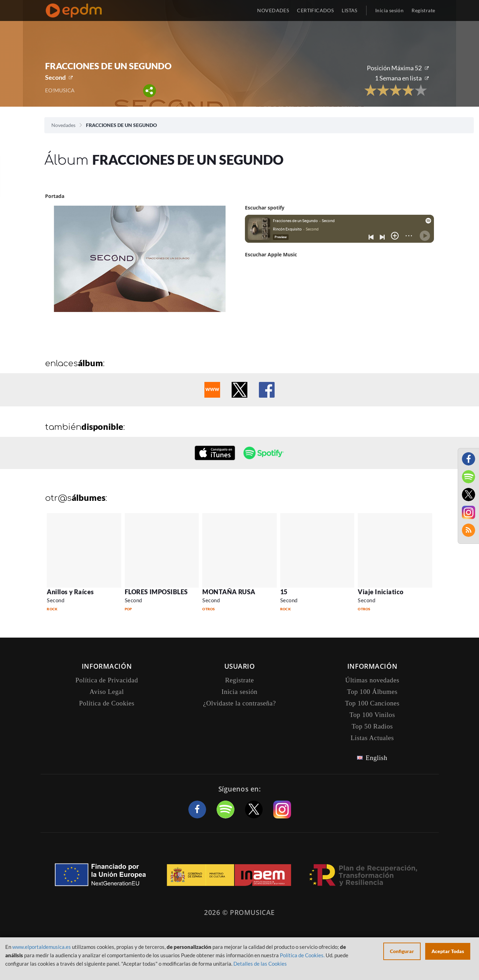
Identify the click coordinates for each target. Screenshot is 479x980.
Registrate (239, 680)
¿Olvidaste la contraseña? (239, 703)
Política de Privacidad (107, 680)
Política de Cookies (107, 703)
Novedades (63, 125)
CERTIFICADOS (315, 10)
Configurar (402, 951)
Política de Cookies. (302, 955)
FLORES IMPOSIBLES (156, 592)
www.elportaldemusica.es (42, 947)
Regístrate (423, 10)
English (376, 758)
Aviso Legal (107, 692)
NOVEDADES (273, 10)
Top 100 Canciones (372, 703)
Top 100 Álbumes (372, 692)
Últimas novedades (372, 680)
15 (284, 592)
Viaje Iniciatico (381, 592)
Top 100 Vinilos (372, 715)
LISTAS (350, 10)
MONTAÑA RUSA (229, 592)
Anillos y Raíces (70, 592)
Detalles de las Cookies (260, 964)
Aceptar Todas (448, 951)
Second (55, 77)
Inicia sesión (389, 10)
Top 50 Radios (372, 726)
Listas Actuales (372, 738)
